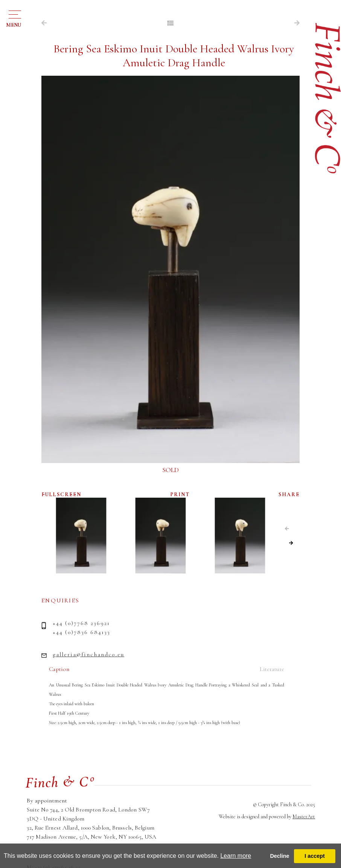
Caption (59, 669)
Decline (279, 856)
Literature (272, 669)
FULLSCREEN (61, 494)
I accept (315, 856)
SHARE (289, 494)
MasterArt (304, 817)
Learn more (236, 856)
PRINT (180, 494)
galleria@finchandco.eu (88, 654)
